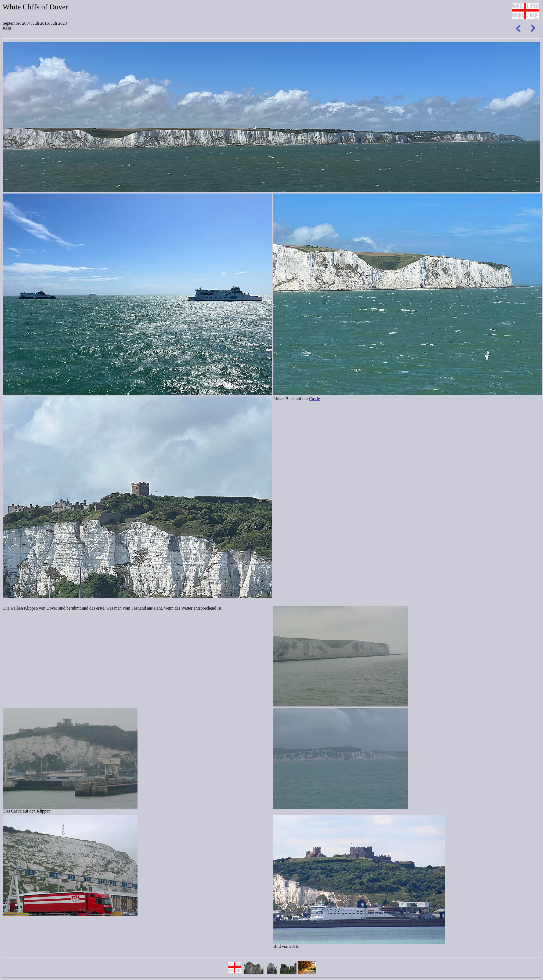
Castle (314, 399)
